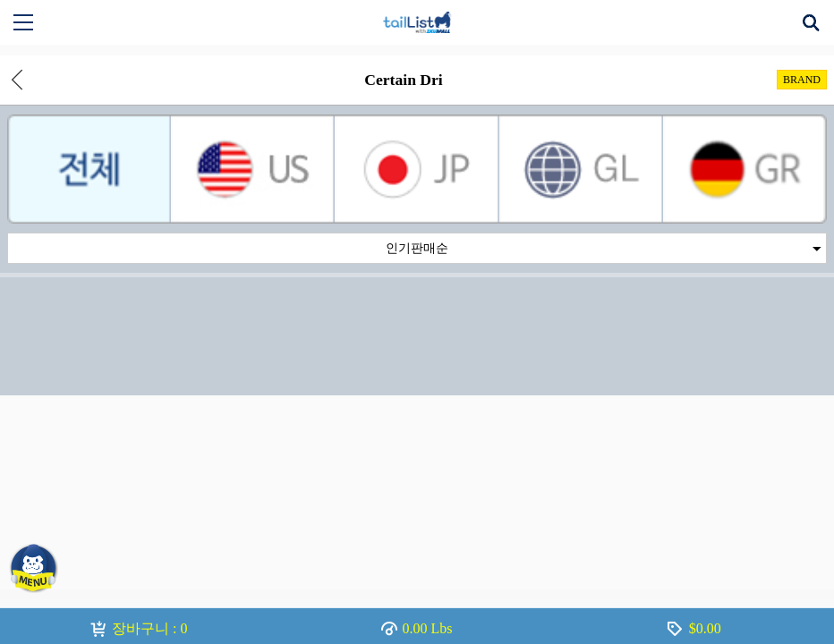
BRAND (802, 80)
